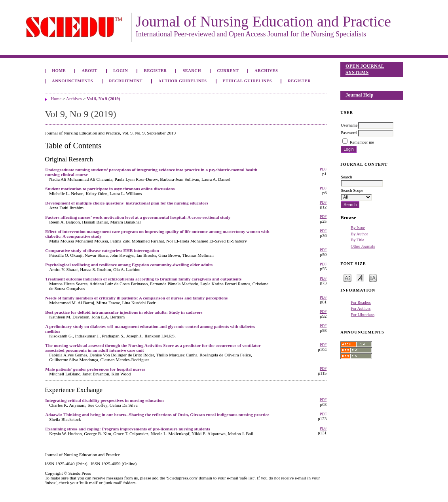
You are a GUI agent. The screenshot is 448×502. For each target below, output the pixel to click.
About (89, 71)
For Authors (361, 308)
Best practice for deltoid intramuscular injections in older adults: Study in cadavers (124, 312)
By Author (359, 234)
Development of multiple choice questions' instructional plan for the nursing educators (127, 203)
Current (228, 71)
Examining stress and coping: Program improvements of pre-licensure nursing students (127, 429)
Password (349, 133)
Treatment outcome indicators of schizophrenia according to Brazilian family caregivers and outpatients (143, 279)
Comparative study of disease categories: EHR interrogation (102, 250)
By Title (357, 240)
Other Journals (363, 246)
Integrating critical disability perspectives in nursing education (104, 400)
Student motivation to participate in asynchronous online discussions (110, 189)
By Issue (358, 228)
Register (156, 71)
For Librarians (363, 315)
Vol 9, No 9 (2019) (103, 99)
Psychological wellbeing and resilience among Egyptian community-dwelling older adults (129, 265)
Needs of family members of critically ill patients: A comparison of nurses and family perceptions (136, 298)
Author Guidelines (182, 81)
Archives (266, 71)
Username (349, 125)
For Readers (361, 302)
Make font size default (360, 278)
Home (59, 71)
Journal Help (359, 95)
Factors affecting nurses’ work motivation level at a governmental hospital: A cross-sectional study (138, 217)
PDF (323, 169)
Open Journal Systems (365, 69)
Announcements (72, 81)
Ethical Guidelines (248, 81)
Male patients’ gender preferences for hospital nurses (95, 369)
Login (121, 71)
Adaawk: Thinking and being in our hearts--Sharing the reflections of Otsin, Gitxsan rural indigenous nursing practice (157, 415)
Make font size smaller (347, 278)
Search (192, 71)
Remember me (362, 142)
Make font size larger (373, 278)
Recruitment (126, 81)
